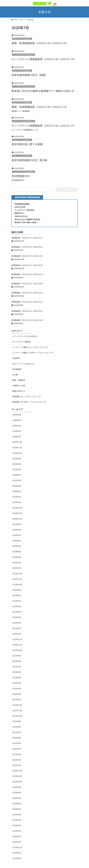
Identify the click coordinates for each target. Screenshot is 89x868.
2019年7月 (17, 831)
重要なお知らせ (19, 391)
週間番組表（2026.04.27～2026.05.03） (28, 256)
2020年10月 (17, 782)
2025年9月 (17, 459)
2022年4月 (17, 683)
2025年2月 (17, 497)
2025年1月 (17, 502)
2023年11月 (17, 579)
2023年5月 (17, 612)
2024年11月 (17, 513)
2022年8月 (17, 661)
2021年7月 (17, 732)
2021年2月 (17, 760)
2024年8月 (17, 530)
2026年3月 (17, 426)
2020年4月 (17, 815)
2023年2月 (17, 628)
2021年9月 (17, 721)
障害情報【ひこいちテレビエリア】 (27, 396)
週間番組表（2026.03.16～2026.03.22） (28, 311)
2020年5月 (17, 809)
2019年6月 (17, 836)
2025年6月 (17, 475)
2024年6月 (17, 541)
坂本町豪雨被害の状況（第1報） (30, 160)
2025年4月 (17, 486)
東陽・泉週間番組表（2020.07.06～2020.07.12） (40, 107)
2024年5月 (17, 546)
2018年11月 (17, 847)
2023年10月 (17, 584)
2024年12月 (17, 508)
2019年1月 (17, 842)
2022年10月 (17, 650)
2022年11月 (17, 645)
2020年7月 (17, 798)
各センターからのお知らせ (22, 39)
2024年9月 (17, 524)
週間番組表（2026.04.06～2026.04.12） (28, 274)
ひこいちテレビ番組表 (22, 342)
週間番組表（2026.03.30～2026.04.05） (28, 284)
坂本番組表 (17, 369)
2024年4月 (17, 552)
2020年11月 (17, 776)
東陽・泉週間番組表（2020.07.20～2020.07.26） (40, 43)
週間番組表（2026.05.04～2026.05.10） (28, 247)
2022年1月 (17, 700)
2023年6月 (17, 606)
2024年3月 (17, 557)
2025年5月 (17, 480)
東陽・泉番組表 (19, 380)
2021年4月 (17, 749)
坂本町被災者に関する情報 (27, 144)
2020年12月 (17, 771)
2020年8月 (17, 793)
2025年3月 (17, 491)
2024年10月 (17, 519)
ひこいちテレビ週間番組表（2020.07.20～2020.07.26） (44, 59)
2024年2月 (17, 562)
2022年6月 (17, 672)
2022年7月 (17, 667)
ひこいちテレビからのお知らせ (23, 55)
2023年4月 (17, 617)
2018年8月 (17, 858)
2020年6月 (17, 804)
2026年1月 (17, 437)
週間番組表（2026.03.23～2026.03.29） (28, 293)
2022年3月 (17, 689)
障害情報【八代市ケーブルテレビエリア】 (30, 402)
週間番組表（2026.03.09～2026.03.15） (28, 302)
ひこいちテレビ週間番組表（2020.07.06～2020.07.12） (44, 125)
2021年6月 (17, 738)
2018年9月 (17, 853)
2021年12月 (17, 705)
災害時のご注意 (19, 386)
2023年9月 (17, 590)
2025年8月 (17, 464)
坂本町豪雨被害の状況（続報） (30, 75)
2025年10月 (17, 453)
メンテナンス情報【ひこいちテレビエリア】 (31, 347)
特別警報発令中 (21, 176)
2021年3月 (17, 754)
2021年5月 (17, 743)
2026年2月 (17, 431)
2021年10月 (17, 716)
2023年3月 (17, 623)
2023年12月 (17, 574)
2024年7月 (17, 535)
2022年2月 (17, 694)
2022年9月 (17, 656)
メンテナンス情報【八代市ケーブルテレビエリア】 (33, 353)
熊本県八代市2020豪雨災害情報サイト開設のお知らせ (43, 91)
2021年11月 (17, 710)
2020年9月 (17, 787)
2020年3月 (17, 820)
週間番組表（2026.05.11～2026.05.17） (28, 238)
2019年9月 (17, 825)
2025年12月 (17, 442)
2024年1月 (17, 568)
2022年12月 (17, 639)
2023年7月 (17, 601)
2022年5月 (17, 678)
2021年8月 (17, 727)
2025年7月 (17, 469)
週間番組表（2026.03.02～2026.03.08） (28, 320)
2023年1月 (17, 634)
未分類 (15, 375)
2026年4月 (17, 420)
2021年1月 (17, 765)
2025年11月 (17, 447)
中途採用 (16, 358)
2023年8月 (17, 595)
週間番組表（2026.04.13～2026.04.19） (28, 265)
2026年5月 (17, 415)
